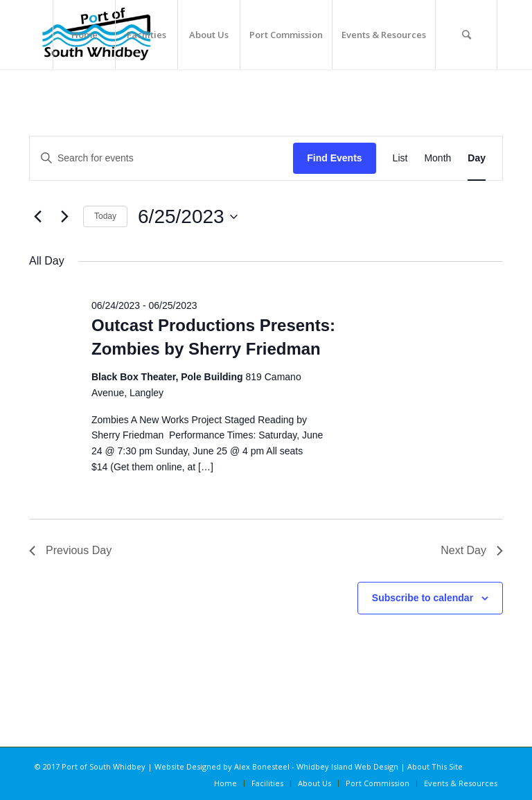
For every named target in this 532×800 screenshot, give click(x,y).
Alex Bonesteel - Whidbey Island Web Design (316, 766)
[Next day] (64, 217)
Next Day (472, 550)
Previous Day (70, 550)
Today (105, 216)
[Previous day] (37, 217)
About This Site (435, 766)
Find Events (334, 158)
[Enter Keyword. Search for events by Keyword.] (161, 158)
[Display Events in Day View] (477, 158)
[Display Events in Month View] (437, 158)
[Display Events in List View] (400, 158)
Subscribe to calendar (423, 598)
